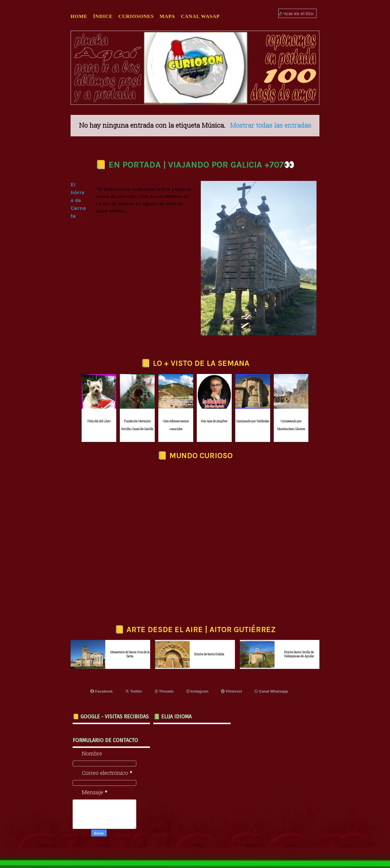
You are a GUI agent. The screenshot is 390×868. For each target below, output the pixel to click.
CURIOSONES (136, 16)
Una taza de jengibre (214, 421)
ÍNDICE (103, 16)
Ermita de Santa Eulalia (209, 654)
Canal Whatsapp (271, 691)
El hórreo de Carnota (78, 200)
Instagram (197, 691)
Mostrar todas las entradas (271, 125)
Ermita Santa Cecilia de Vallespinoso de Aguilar (299, 654)
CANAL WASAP (200, 16)
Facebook (101, 691)
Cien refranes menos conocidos (176, 425)
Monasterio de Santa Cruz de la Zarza (130, 654)
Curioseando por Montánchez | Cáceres (291, 425)
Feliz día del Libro (99, 421)
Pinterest (231, 691)
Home (79, 16)
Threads (164, 691)
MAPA (168, 16)
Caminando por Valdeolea (253, 421)
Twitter (134, 691)
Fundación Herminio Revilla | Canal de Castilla (137, 425)
